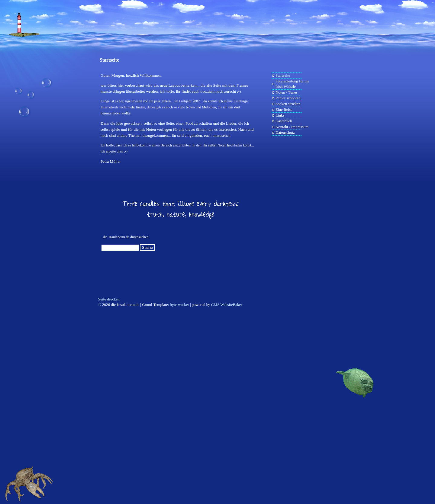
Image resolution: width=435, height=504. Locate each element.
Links (280, 115)
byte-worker (179, 305)
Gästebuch (284, 121)
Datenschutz (285, 132)
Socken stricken (288, 104)
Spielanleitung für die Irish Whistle (292, 84)
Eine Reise (284, 109)
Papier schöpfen (288, 98)
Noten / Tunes (287, 92)
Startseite (109, 60)
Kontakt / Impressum (292, 127)
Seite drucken (109, 299)
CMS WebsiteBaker (227, 305)
